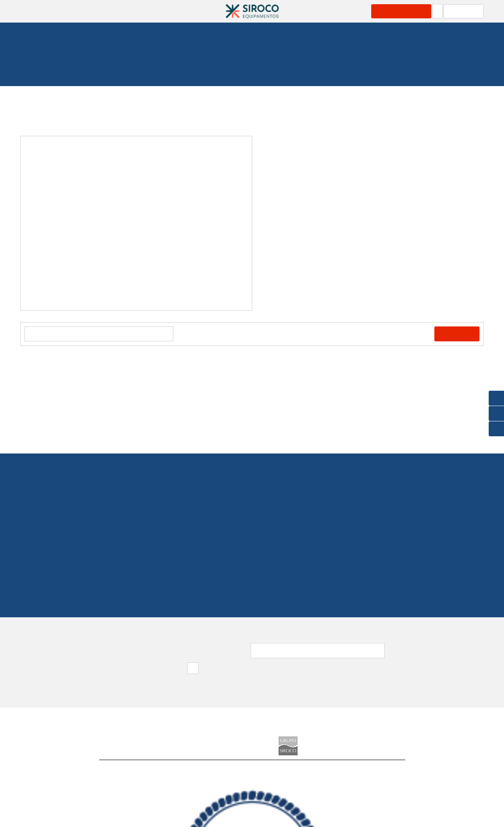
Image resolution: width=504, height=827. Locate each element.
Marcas (310, 11)
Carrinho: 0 (466, 11)
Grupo (350, 11)
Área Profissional (405, 11)
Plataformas (174, 62)
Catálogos (195, 11)
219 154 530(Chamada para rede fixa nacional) (252, 546)
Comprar (459, 334)
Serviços (154, 11)
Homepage (71, 62)
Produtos (116, 11)
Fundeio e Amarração (122, 62)
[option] (136, 223)
